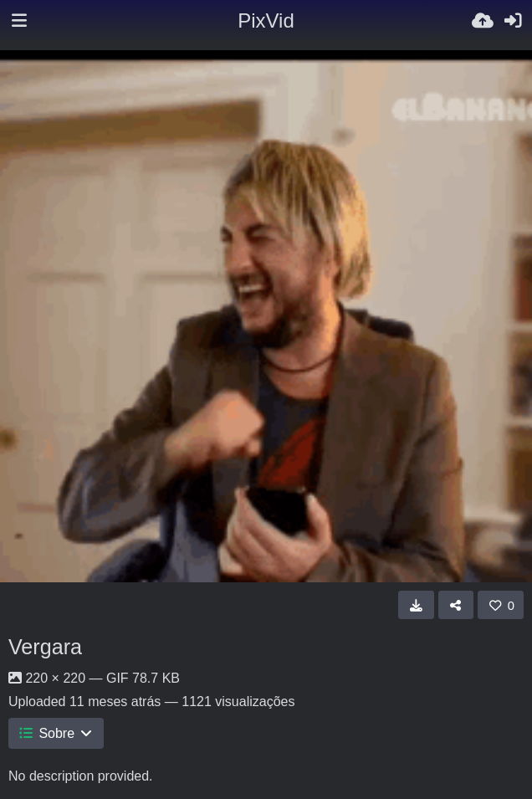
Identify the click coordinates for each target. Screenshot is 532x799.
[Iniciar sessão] (513, 21)
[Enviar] (483, 21)
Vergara (45, 647)
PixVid (266, 20)
